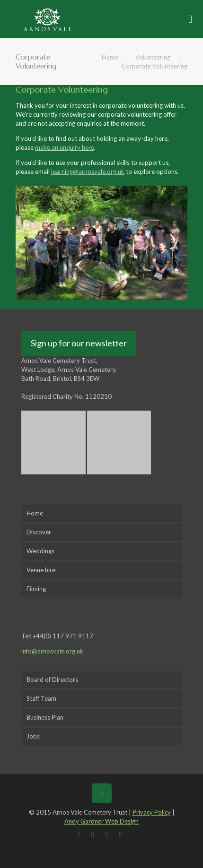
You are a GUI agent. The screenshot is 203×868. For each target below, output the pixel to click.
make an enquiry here (65, 147)
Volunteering (153, 57)
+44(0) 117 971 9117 (63, 636)
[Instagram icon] (122, 834)
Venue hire (41, 570)
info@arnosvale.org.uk (52, 651)
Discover (39, 532)
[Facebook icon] (81, 834)
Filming (36, 589)
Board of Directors (52, 679)
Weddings (40, 551)
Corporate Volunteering (154, 66)
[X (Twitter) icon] (94, 834)
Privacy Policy (152, 812)
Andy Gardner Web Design (101, 821)
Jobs (33, 736)
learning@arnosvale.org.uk (88, 172)
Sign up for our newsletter (79, 343)
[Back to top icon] (102, 793)
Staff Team (41, 698)
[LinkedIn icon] (109, 834)
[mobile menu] (190, 19)
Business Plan (45, 717)
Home (110, 57)
